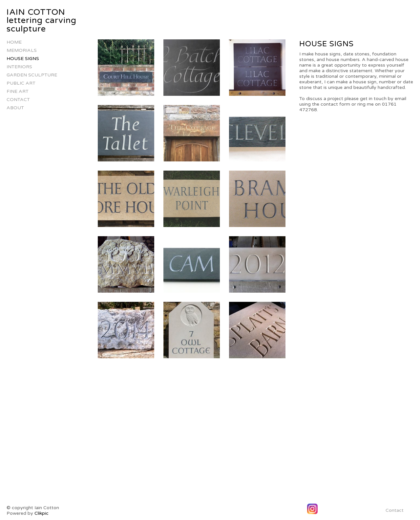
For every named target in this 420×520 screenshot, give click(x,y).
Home (14, 42)
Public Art (21, 83)
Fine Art (18, 91)
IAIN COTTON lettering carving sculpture (42, 21)
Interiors (19, 67)
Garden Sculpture (32, 75)
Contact (18, 100)
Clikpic (42, 513)
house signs (23, 59)
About (15, 108)
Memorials (22, 50)
